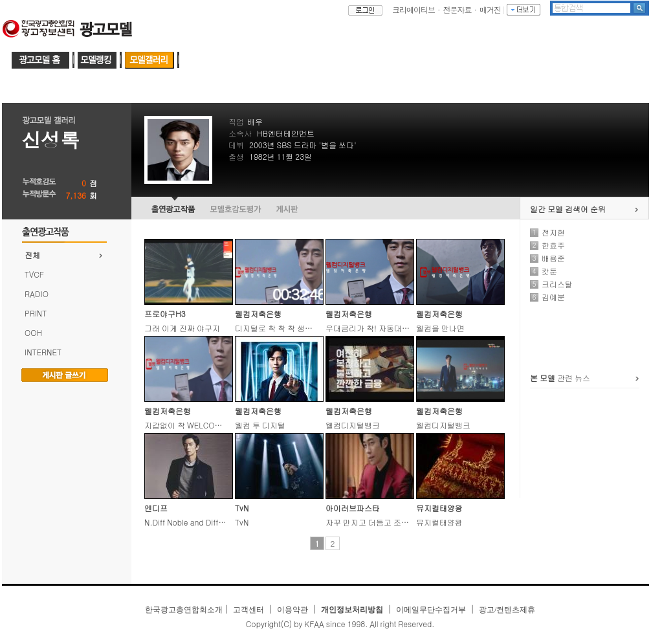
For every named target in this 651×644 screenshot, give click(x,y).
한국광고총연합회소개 (184, 610)
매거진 (490, 9)
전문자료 (458, 9)
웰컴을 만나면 (440, 328)
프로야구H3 (165, 314)
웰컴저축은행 (258, 314)
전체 (32, 255)
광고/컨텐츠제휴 (507, 610)
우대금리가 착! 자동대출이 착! (378, 328)
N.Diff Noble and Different (191, 522)
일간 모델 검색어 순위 (568, 209)
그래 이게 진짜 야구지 (182, 328)
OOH (33, 332)
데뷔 (236, 145)
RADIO (37, 294)
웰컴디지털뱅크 (353, 425)
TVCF (34, 274)
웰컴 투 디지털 (260, 425)
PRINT (36, 313)
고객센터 (248, 610)
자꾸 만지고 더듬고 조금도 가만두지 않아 (396, 522)
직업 (236, 121)
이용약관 (292, 610)
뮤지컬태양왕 (439, 508)
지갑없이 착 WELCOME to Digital (202, 425)
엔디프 (156, 508)
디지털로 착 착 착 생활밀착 (281, 328)
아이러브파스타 (353, 508)
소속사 (240, 133)
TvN (242, 508)
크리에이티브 (414, 9)
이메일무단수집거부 (431, 610)
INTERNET (43, 352)
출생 (236, 156)
